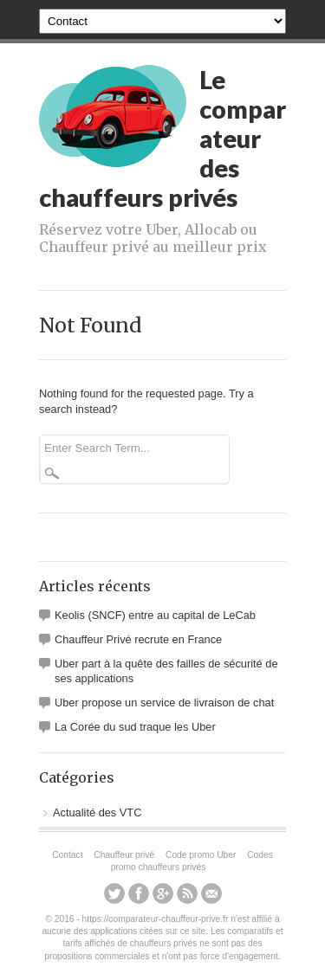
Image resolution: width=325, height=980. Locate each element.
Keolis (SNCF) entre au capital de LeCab (155, 615)
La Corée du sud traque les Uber (135, 727)
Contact (67, 855)
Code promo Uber (201, 855)
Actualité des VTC (97, 812)
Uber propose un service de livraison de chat (164, 703)
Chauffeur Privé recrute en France (138, 639)
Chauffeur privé (124, 855)
